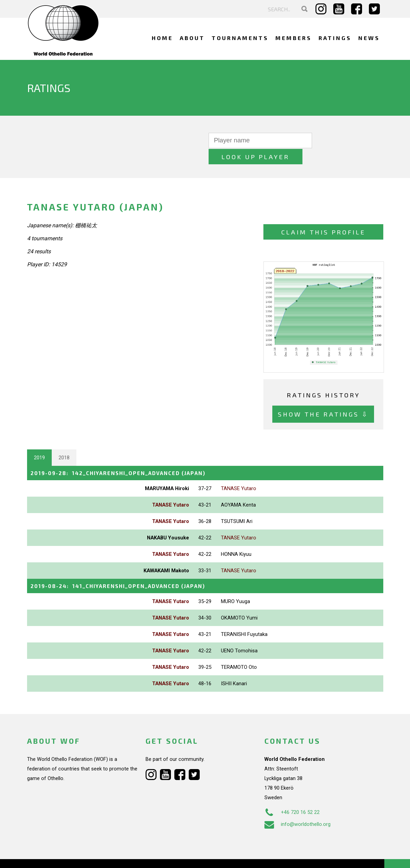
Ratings (335, 38)
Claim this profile (323, 216)
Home (162, 38)
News (369, 38)
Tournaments (240, 38)
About (192, 38)
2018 (64, 441)
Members (294, 38)
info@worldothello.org (297, 807)
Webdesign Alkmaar (56, 856)
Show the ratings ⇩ (323, 398)
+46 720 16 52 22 (292, 795)
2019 (39, 441)
